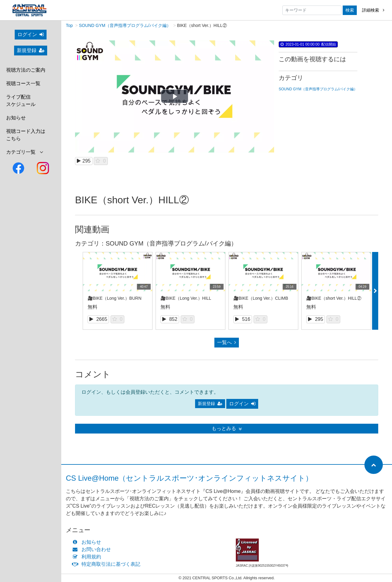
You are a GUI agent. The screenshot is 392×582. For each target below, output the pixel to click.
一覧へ (227, 343)
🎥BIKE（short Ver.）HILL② (334, 299)
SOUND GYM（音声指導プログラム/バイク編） (125, 26)
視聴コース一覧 (23, 83)
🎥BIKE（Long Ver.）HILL (186, 299)
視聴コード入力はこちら (26, 135)
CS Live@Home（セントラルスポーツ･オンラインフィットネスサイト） (189, 479)
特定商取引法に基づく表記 (108, 565)
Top (69, 26)
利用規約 (88, 557)
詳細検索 (373, 10)
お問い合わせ (93, 550)
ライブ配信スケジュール (21, 101)
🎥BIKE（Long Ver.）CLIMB (261, 299)
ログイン (31, 34)
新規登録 (31, 50)
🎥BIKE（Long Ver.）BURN (115, 299)
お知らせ (16, 118)
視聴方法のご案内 (26, 70)
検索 (350, 10)
